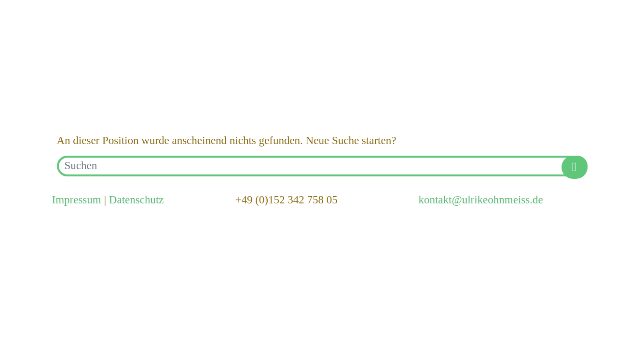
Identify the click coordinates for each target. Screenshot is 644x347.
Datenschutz (137, 200)
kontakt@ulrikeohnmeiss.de (480, 200)
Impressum (77, 200)
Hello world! (95, 80)
